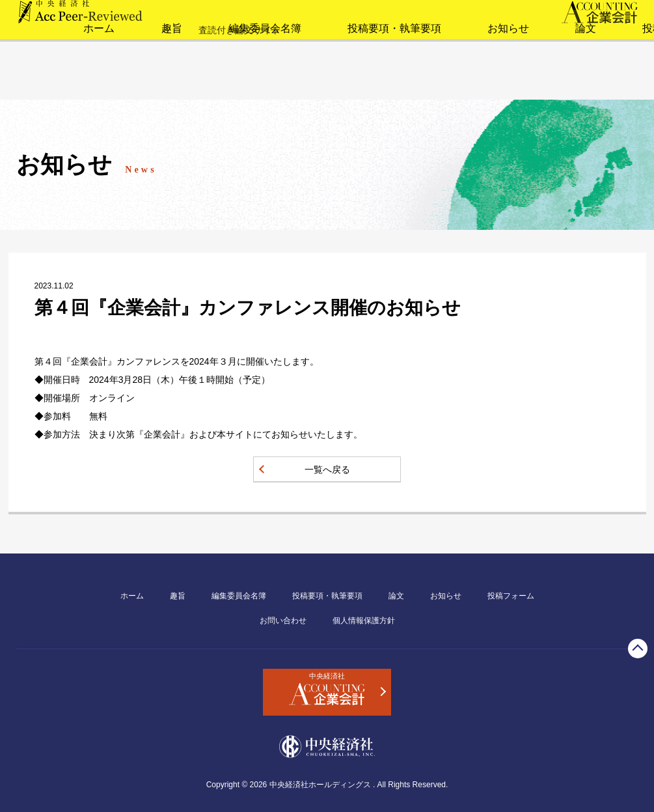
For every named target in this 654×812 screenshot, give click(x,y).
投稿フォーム (595, 81)
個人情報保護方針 (364, 621)
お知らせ (435, 81)
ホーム (46, 81)
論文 (510, 81)
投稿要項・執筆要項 (327, 81)
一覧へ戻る (327, 469)
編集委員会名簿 (206, 81)
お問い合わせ (283, 621)
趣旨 (117, 81)
